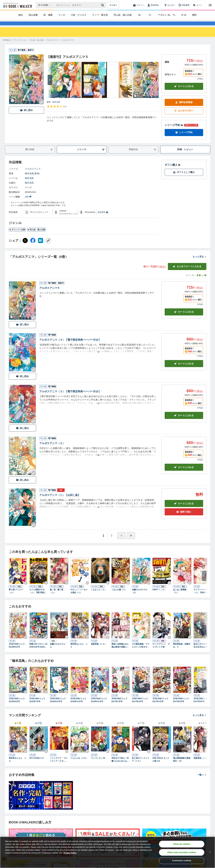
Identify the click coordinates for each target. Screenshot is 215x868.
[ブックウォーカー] (17, 5)
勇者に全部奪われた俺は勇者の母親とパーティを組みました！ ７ (120, 651)
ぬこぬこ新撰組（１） (180, 597)
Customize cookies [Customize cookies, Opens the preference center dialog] (182, 861)
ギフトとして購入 (184, 178)
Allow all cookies (182, 844)
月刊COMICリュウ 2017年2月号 (141, 706)
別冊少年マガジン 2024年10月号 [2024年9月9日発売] (39, 651)
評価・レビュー (185, 155)
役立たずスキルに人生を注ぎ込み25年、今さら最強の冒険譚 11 (202, 651)
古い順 (190, 281)
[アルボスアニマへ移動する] (52, 46)
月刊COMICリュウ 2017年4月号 (182, 706)
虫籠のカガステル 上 (59, 651)
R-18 (184, 15)
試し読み (26, 116)
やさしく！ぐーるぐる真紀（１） (79, 597)
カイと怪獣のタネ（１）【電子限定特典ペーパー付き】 (38, 597)
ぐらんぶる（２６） (79, 764)
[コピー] (48, 246)
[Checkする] (42, 108)
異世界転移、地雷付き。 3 (182, 651)
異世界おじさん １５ (79, 651)
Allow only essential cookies (182, 852)
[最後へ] (131, 541)
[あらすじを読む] (98, 354)
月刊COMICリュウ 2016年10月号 (59, 706)
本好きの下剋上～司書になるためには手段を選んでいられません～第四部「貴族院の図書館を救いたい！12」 (120, 765)
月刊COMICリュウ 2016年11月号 (79, 706)
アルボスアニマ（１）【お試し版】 (60, 501)
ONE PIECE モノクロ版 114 (161, 765)
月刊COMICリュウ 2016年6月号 (18, 706)
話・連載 (48, 15)
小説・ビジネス (79, 15)
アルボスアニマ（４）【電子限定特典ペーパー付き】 (70, 346)
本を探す (113, 5)
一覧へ (202, 781)
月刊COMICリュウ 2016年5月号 (18, 651)
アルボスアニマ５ (50, 294)
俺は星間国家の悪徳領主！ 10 (182, 765)
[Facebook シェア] (33, 246)
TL (150, 15)
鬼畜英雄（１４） (99, 650)
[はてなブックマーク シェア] (41, 246)
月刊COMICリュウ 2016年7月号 (38, 706)
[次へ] (50, 86)
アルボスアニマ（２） (52, 449)
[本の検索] (45, 5)
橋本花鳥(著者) (32, 179)
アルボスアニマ (33, 175)
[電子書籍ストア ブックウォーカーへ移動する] (15, 46)
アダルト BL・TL (167, 15)
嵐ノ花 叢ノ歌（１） (57, 597)
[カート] (197, 5)
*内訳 (200, 85)
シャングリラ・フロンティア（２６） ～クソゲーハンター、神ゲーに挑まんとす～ (59, 765)
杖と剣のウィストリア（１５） (141, 765)
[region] (107, 852)
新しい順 (201, 281)
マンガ (62, 15)
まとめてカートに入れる (187, 272)
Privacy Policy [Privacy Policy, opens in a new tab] (70, 853)
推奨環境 (103, 218)
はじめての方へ (184, 116)
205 (28, 202)
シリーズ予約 (174, 131)
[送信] (103, 5)
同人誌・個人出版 (123, 15)
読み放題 (33, 15)
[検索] (103, 5)
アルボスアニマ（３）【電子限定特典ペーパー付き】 (70, 397)
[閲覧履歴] (184, 5)
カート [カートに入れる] (184, 318)
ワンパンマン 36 (98, 764)
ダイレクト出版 (17, 235)
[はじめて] (169, 5)
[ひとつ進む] (121, 541)
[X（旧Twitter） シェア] (25, 246)
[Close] (210, 852)
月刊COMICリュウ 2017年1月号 (120, 706)
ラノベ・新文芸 (100, 15)
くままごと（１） (99, 595)
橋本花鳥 (56, 108)
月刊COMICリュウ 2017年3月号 (161, 706)
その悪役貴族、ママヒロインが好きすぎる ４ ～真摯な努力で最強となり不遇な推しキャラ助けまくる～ (141, 651)
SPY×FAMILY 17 (37, 764)
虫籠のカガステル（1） (140, 597)
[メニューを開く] (210, 5)
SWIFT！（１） (159, 595)
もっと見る (199, 262)
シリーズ (91, 155)
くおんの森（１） (119, 595)
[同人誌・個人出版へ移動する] (37, 46)
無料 (194, 15)
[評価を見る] (57, 112)
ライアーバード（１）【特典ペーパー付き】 (202, 597)
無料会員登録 (184, 108)
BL (140, 15)
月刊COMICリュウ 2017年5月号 (202, 706)
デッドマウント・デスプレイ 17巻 (161, 651)
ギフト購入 (173, 171)
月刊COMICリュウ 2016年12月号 (100, 706)
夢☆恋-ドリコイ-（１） (16, 597)
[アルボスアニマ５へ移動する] (68, 46)
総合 (21, 15)
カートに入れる (184, 92)
